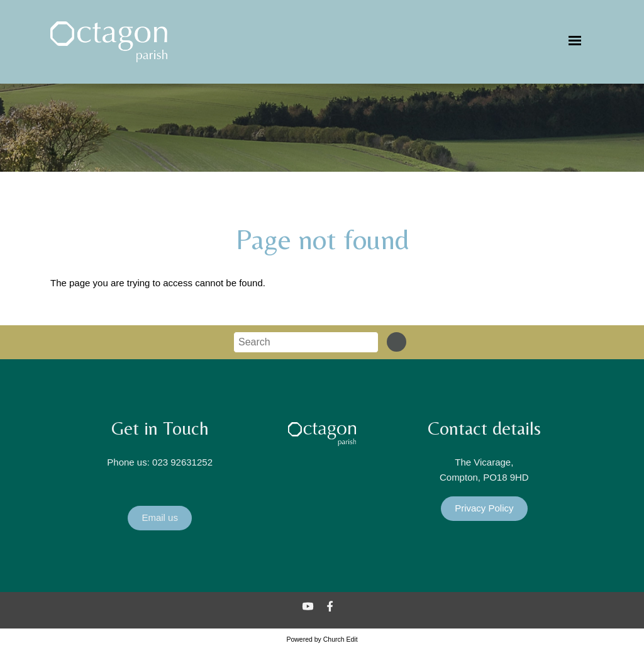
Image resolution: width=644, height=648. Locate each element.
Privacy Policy (484, 508)
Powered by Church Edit (322, 639)
